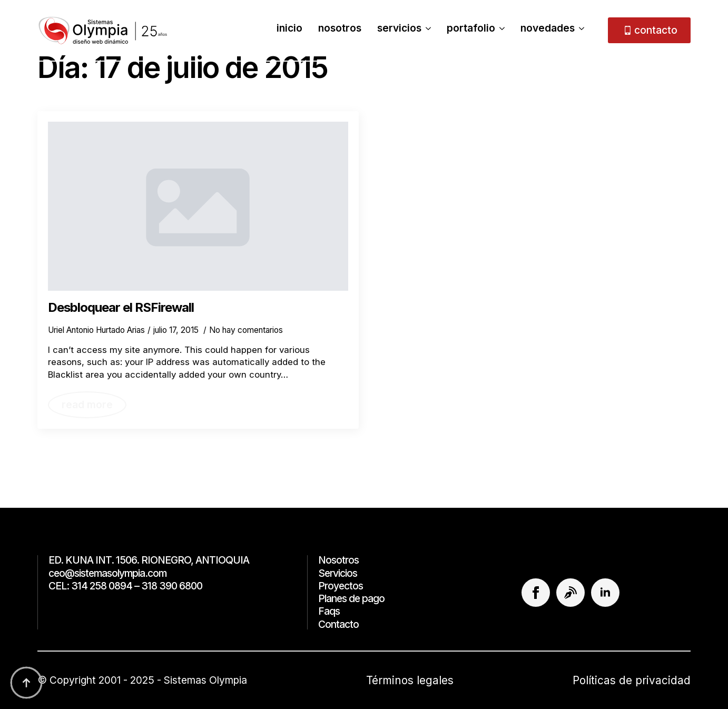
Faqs (329, 611)
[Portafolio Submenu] (500, 30)
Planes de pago (351, 599)
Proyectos (341, 586)
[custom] (570, 593)
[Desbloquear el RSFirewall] (198, 206)
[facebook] (536, 593)
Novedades (548, 29)
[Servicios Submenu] (426, 30)
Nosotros (340, 29)
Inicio (289, 29)
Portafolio (471, 29)
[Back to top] (26, 683)
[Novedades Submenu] (579, 30)
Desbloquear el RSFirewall (121, 308)
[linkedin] (605, 593)
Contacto (338, 624)
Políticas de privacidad (632, 680)
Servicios (399, 29)
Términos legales (410, 680)
